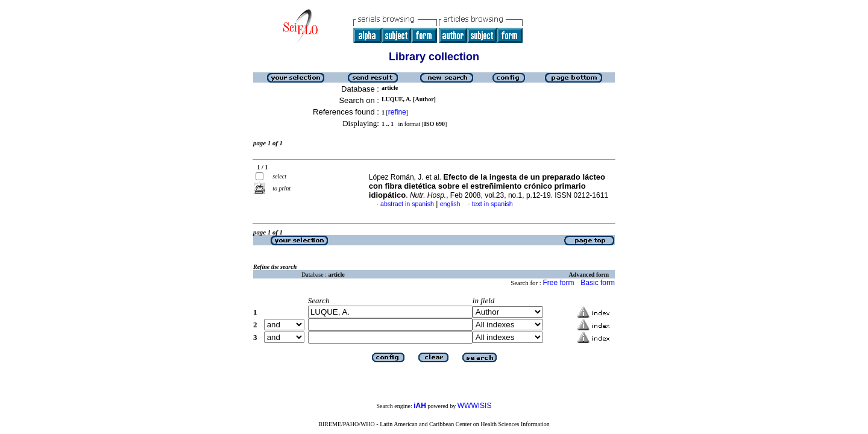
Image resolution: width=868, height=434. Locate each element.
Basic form (598, 283)
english (450, 204)
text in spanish (492, 204)
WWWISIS (475, 406)
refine (397, 112)
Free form (558, 283)
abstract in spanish (407, 204)
